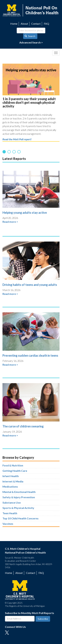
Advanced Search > (31, 42)
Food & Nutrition (13, 465)
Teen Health (10, 513)
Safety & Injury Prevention (19, 497)
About (24, 24)
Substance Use (12, 502)
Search (30, 36)
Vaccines (8, 524)
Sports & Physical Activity (18, 508)
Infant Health (11, 476)
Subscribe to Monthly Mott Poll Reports (30, 613)
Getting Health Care (15, 471)
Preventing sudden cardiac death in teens (30, 355)
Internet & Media (13, 481)
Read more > (10, 222)
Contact (36, 24)
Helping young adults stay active (25, 213)
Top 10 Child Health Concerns (21, 518)
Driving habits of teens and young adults (30, 285)
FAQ (46, 24)
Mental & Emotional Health (19, 492)
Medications (10, 486)
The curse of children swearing (23, 426)
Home (14, 24)
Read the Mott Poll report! (17, 139)
